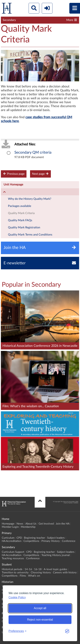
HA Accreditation (12, 541)
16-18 (38, 569)
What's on (34, 576)
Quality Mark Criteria (21, 213)
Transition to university (15, 573)
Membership (28, 527)
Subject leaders (56, 538)
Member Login (10, 527)
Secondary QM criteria (33, 152)
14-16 (28, 569)
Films (23, 576)
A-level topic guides (55, 569)
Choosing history (41, 573)
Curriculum (8, 538)
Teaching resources (13, 558)
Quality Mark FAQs (20, 220)
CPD (19, 538)
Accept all (40, 608)
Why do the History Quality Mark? (30, 199)
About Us (31, 524)
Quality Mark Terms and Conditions (30, 235)
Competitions (31, 541)
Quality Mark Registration (24, 227)
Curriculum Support (13, 552)
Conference (69, 541)
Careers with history (65, 573)
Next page (40, 174)
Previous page (14, 174)
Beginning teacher (34, 538)
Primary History (51, 541)
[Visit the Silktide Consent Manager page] (67, 631)
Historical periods (12, 569)
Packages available (20, 206)
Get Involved (46, 524)
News (20, 524)
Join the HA (63, 524)
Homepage (8, 524)
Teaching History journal (56, 555)
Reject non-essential (40, 620)
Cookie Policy (17, 597)
